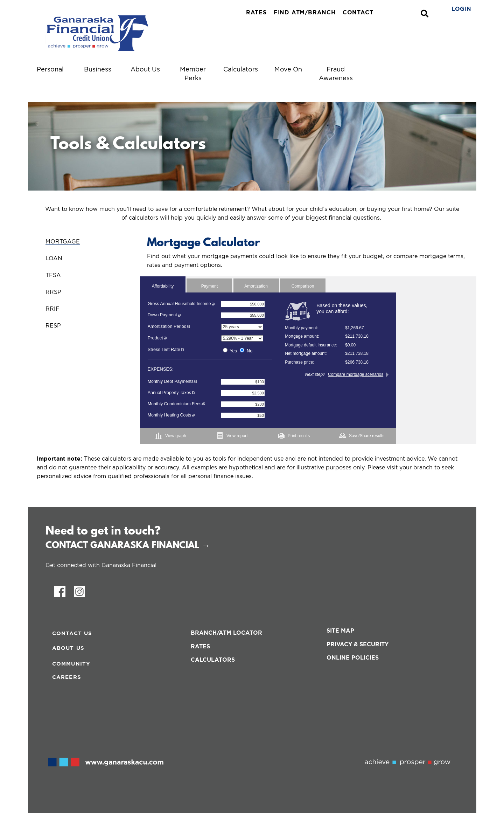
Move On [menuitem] (288, 69)
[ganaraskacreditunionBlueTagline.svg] (116, 33)
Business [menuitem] (98, 69)
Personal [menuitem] (50, 69)
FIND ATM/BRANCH (305, 12)
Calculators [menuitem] (241, 69)
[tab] (84, 237)
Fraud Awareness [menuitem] (336, 74)
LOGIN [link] (461, 9)
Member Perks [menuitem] (193, 74)
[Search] (425, 14)
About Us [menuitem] (145, 69)
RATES (256, 12)
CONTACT (358, 12)
